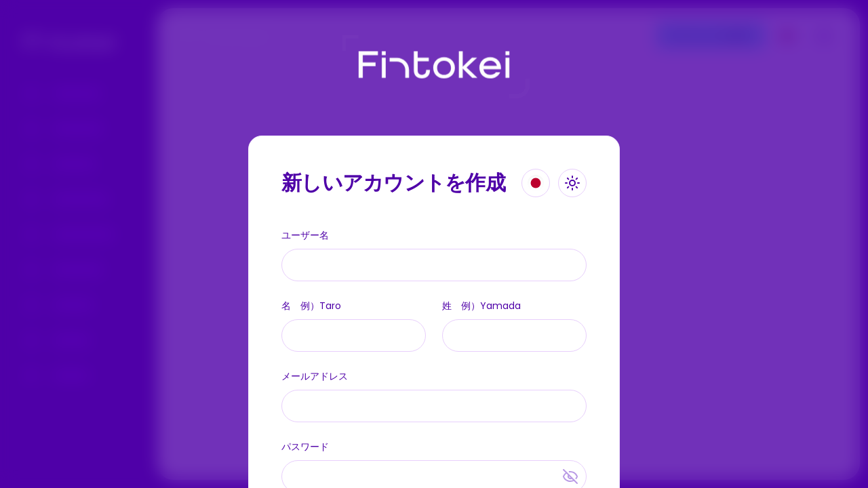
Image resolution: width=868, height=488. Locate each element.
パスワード (305, 447)
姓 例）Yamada (481, 306)
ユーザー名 (305, 235)
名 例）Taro (311, 306)
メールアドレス (315, 376)
